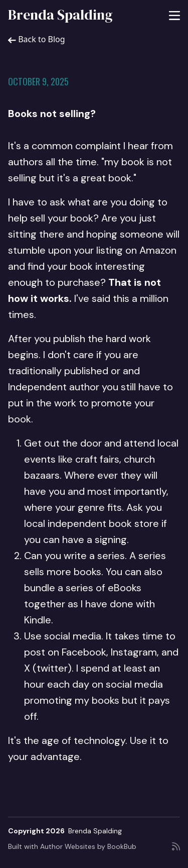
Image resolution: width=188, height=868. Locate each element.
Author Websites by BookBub (88, 846)
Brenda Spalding (60, 15)
